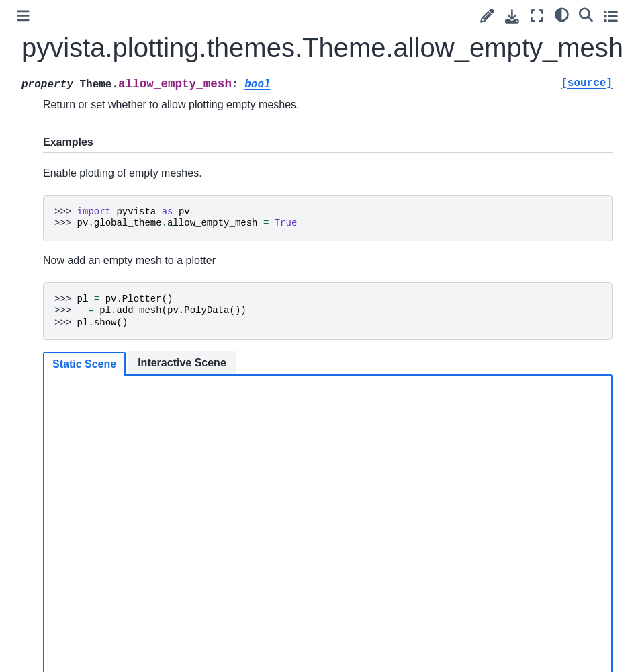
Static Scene (84, 364)
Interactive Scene (182, 363)
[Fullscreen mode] (537, 16)
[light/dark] (562, 14)
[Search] (586, 14)
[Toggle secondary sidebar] (611, 16)
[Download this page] (512, 16)
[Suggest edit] (487, 16)
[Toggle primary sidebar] (23, 16)
